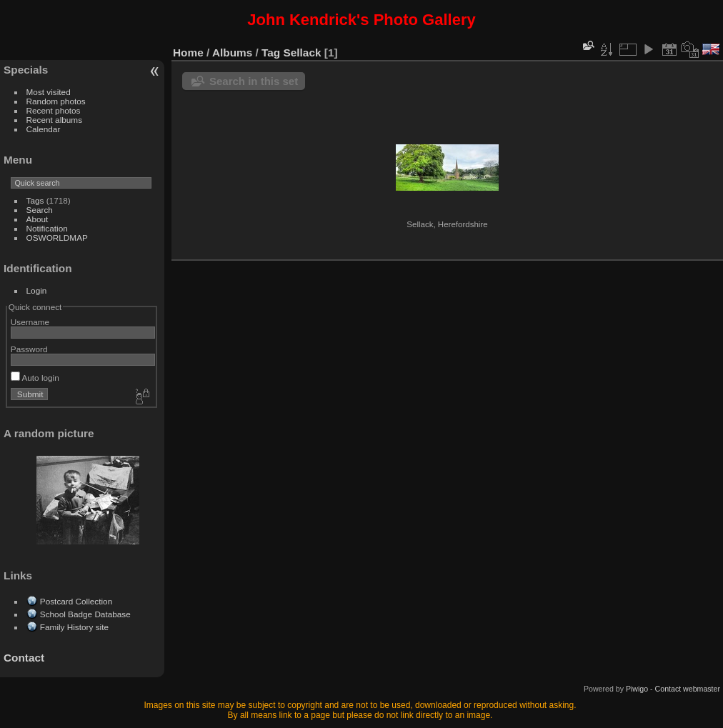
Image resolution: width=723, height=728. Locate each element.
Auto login (35, 378)
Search (40, 210)
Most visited (49, 92)
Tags (35, 200)
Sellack (303, 53)
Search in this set (254, 81)
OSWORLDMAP (57, 238)
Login (37, 290)
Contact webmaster (688, 689)
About (38, 219)
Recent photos (54, 110)
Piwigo (637, 689)
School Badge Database (85, 614)
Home (188, 53)
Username (30, 322)
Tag (271, 53)
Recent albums (54, 120)
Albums (232, 53)
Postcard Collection (76, 601)
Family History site (74, 627)
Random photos (56, 101)
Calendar (44, 129)
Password (29, 349)
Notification (47, 228)
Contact (24, 658)
